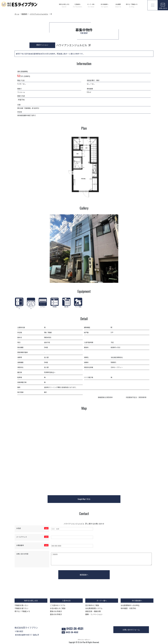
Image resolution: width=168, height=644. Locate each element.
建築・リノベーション (94, 614)
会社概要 (118, 6)
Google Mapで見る (84, 499)
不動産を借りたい (21, 608)
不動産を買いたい (21, 605)
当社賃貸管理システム (94, 608)
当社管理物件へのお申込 (130, 605)
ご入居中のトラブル (58, 605)
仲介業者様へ (105, 6)
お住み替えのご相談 (58, 608)
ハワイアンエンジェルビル (39, 14)
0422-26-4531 (75, 628)
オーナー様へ (91, 6)
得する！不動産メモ (132, 6)
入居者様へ (78, 6)
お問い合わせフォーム (131, 630)
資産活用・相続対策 (93, 611)
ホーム (17, 14)
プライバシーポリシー (84, 640)
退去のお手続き (56, 614)
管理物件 (24, 14)
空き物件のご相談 (92, 605)
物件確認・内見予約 (128, 608)
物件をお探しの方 (64, 6)
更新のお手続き (56, 611)
